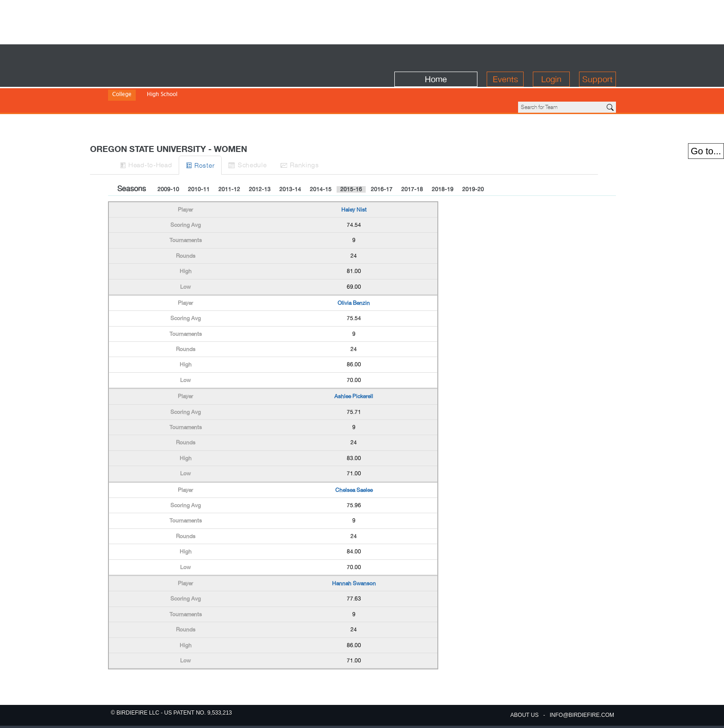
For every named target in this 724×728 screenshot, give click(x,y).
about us (524, 715)
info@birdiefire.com (582, 715)
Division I (124, 88)
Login (551, 56)
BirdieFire (175, 56)
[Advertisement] (362, 21)
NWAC (267, 88)
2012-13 (260, 158)
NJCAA (242, 88)
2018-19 (443, 158)
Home (436, 56)
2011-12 (229, 158)
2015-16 (351, 158)
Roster (243, 134)
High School (162, 76)
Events (505, 56)
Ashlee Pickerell (354, 365)
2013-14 (290, 158)
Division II (157, 88)
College (122, 76)
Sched (303, 133)
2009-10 (168, 158)
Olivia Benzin (354, 272)
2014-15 (321, 158)
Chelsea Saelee (354, 459)
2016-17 (382, 158)
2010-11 (199, 158)
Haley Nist (354, 178)
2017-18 (412, 158)
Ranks (369, 133)
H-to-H (173, 133)
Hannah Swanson (354, 552)
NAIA (218, 88)
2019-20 (473, 158)
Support (597, 56)
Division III (190, 88)
